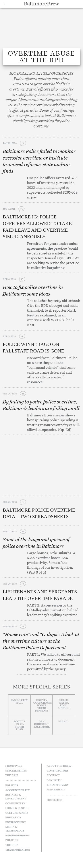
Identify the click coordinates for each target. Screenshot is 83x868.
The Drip (12, 775)
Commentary (15, 803)
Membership (56, 790)
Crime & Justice (17, 808)
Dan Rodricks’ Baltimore (42, 724)
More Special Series (42, 687)
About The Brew (59, 766)
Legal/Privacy (58, 785)
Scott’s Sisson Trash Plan (19, 725)
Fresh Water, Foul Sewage (64, 704)
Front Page (14, 766)
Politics (12, 785)
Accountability (17, 790)
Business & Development (16, 797)
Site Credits (55, 800)
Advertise (55, 780)
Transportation (18, 850)
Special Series (16, 771)
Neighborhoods (17, 835)
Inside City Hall (19, 701)
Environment (16, 822)
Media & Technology (15, 829)
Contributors (58, 771)
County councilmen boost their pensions (43, 705)
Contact (53, 775)
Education (13, 817)
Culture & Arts (17, 813)
